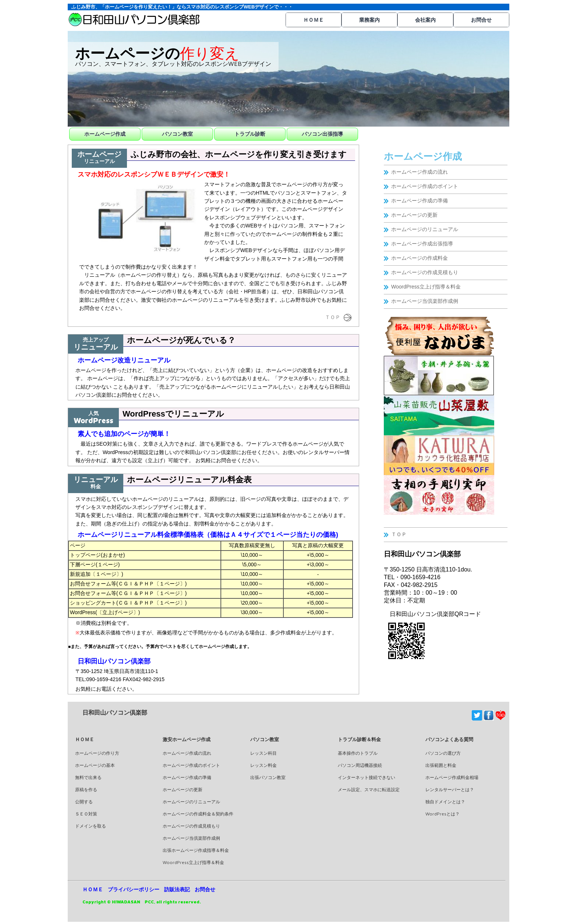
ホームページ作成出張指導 (422, 244)
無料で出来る (88, 777)
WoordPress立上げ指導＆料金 (426, 287)
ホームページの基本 (95, 765)
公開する (84, 802)
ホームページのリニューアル (425, 229)
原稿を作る (86, 790)
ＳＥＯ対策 (86, 814)
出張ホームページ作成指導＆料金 (196, 850)
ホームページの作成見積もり (425, 272)
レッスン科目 (263, 753)
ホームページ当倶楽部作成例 (425, 301)
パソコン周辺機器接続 (360, 765)
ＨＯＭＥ (314, 20)
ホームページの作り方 (97, 753)
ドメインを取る (91, 826)
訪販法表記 (177, 889)
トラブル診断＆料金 (359, 739)
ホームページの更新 (414, 215)
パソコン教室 (177, 134)
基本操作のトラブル (358, 753)
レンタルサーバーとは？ (450, 790)
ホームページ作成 (105, 134)
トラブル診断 (250, 134)
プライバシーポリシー (134, 889)
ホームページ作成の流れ (420, 172)
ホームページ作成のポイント (425, 186)
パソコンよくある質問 (449, 739)
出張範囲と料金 (441, 765)
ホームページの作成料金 (420, 258)
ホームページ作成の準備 (420, 201)
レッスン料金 (263, 765)
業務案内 (369, 20)
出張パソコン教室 (268, 777)
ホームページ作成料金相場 (452, 777)
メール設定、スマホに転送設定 (369, 790)
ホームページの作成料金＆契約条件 (198, 814)
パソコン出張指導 (322, 134)
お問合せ (481, 20)
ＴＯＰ (399, 534)
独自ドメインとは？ (445, 802)
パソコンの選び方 (443, 753)
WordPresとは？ (443, 814)
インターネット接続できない (367, 777)
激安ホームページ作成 (187, 739)
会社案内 (425, 20)
